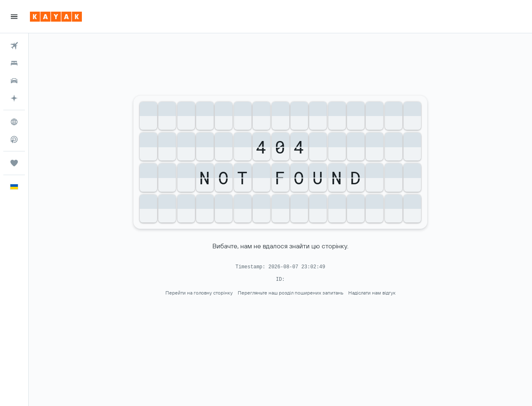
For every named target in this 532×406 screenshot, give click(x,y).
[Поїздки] (14, 163)
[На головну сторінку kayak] (56, 17)
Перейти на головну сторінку (199, 293)
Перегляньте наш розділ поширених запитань (291, 293)
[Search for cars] (14, 81)
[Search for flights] (14, 46)
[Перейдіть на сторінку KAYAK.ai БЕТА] (14, 98)
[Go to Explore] (14, 122)
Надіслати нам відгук (372, 293)
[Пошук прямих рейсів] (14, 139)
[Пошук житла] (14, 63)
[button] (14, 17)
